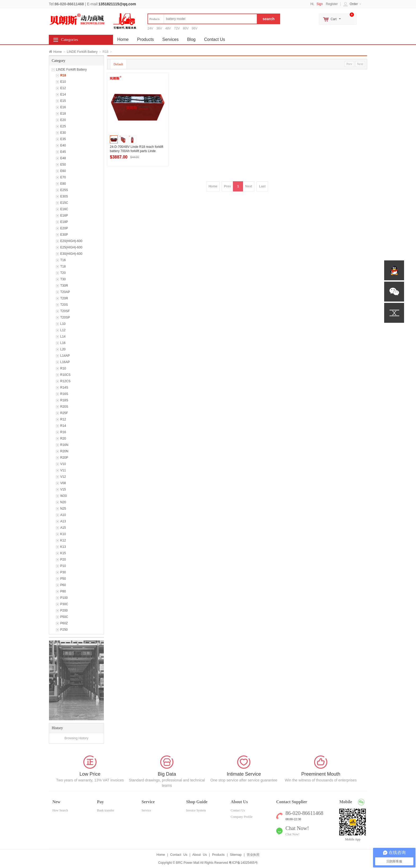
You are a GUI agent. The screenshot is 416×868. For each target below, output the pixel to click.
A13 (63, 521)
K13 (63, 547)
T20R (64, 298)
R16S (64, 394)
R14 (63, 426)
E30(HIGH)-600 (71, 254)
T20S (64, 305)
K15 (63, 553)
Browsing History (76, 738)
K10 (63, 534)
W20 (64, 496)
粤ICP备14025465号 (243, 863)
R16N (64, 445)
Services (170, 39)
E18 (63, 114)
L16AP (65, 362)
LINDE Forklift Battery (82, 52)
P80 (63, 591)
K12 (63, 540)
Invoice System (196, 810)
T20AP (65, 292)
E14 (63, 94)
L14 (63, 337)
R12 (63, 419)
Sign (320, 4)
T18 (63, 267)
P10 (63, 566)
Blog (191, 39)
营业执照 (253, 855)
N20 (63, 502)
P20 (63, 560)
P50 (63, 579)
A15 (63, 528)
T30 (63, 279)
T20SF (65, 311)
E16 (63, 107)
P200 (64, 611)
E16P (64, 216)
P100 (64, 598)
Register (332, 4)
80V (186, 28)
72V (177, 28)
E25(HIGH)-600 (71, 247)
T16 (63, 260)
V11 (63, 470)
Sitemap (236, 855)
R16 (63, 432)
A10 (63, 515)
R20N (64, 451)
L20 (63, 349)
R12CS (65, 381)
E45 (63, 152)
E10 (63, 82)
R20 (63, 439)
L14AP (65, 356)
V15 (63, 489)
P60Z (64, 623)
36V (159, 28)
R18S (64, 400)
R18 (63, 75)
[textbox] (202, 19)
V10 (63, 464)
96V (195, 28)
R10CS (65, 375)
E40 (63, 145)
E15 (63, 101)
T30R (64, 286)
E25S (64, 190)
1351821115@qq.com (117, 4)
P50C (64, 617)
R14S (64, 388)
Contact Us (214, 39)
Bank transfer (105, 810)
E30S (64, 196)
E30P (64, 235)
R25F (64, 413)
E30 (63, 133)
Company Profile (241, 817)
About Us (200, 855)
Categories (70, 40)
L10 (63, 324)
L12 (63, 330)
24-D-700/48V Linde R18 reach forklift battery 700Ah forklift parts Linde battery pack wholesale (136, 151)
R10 (63, 368)
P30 (63, 572)
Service (146, 810)
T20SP (65, 317)
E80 (63, 184)
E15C (64, 203)
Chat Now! (292, 834)
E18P (64, 222)
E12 (63, 88)
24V (150, 28)
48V (168, 28)
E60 (63, 171)
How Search (60, 810)
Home (58, 52)
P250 (64, 630)
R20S (64, 407)
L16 (63, 343)
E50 (63, 165)
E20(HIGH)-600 (71, 241)
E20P (64, 228)
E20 (63, 120)
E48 (63, 158)
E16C (64, 209)
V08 (63, 483)
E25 (63, 126)
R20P (64, 458)
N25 (63, 509)
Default (118, 64)
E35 (63, 139)
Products (146, 39)
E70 (63, 177)
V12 (63, 477)
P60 (63, 585)
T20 (63, 273)
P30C (64, 604)
